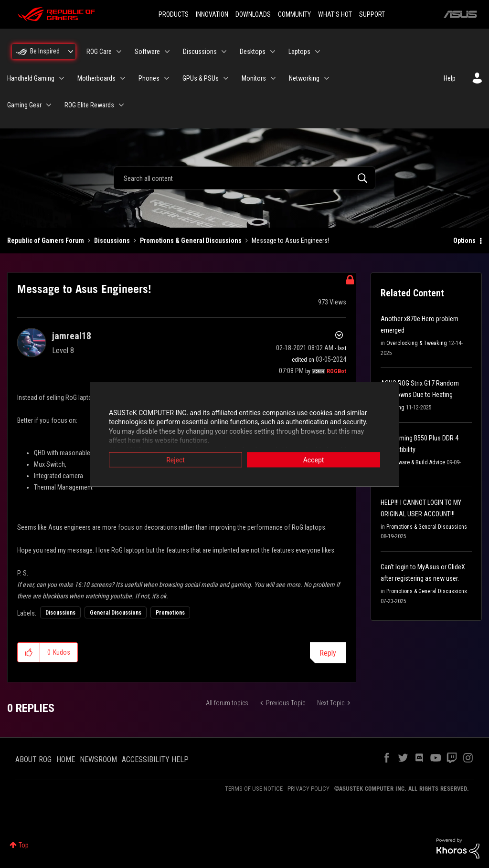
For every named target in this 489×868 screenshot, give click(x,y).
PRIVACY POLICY (308, 789)
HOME (66, 759)
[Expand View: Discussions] (224, 52)
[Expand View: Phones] (167, 78)
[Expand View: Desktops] (273, 52)
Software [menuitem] (147, 52)
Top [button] (24, 845)
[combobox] (244, 178)
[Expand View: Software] (167, 52)
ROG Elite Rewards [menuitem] (89, 105)
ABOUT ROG (33, 759)
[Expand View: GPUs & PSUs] (226, 78)
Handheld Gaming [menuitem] (31, 78)
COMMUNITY (294, 14)
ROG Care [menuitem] (99, 52)
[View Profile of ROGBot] (336, 371)
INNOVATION (212, 14)
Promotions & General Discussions (191, 241)
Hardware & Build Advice (416, 462)
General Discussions (116, 613)
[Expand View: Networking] (327, 78)
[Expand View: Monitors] (273, 78)
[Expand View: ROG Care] (119, 52)
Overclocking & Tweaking (417, 343)
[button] (29, 652)
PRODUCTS (174, 14)
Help (450, 78)
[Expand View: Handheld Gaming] (62, 78)
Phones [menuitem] (149, 78)
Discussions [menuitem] (200, 52)
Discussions (112, 241)
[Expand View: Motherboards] (123, 78)
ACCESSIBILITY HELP (155, 759)
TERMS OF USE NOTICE (254, 789)
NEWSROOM (98, 759)
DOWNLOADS (253, 14)
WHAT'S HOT (335, 14)
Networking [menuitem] (304, 78)
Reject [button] (175, 460)
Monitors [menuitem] (254, 78)
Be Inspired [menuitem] (45, 51)
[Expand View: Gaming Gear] (49, 105)
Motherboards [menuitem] (96, 78)
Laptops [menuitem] (299, 52)
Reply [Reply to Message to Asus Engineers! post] (328, 653)
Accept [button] (314, 460)
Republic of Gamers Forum (46, 241)
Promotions (170, 613)
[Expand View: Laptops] (318, 52)
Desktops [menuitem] (253, 52)
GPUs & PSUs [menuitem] (201, 78)
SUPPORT (372, 14)
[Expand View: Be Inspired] (71, 52)
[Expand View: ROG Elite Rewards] (121, 105)
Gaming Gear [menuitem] (24, 105)
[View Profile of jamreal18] (72, 336)
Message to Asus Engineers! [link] (290, 241)
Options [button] (464, 241)
